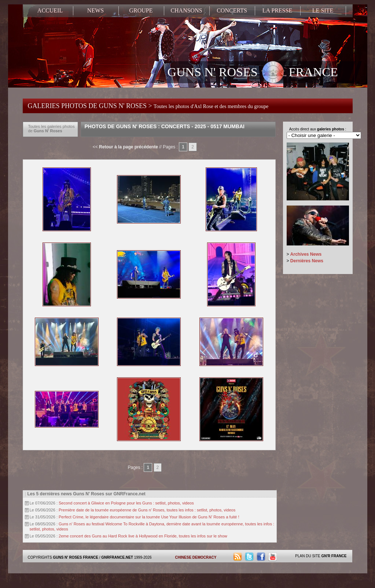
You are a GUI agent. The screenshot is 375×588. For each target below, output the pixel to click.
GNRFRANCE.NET (117, 557)
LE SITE (323, 10)
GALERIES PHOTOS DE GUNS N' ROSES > (148, 106)
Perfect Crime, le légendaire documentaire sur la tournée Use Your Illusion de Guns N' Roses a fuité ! (149, 517)
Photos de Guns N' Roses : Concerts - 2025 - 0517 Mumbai (165, 126)
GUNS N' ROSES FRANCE (253, 73)
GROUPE (141, 10)
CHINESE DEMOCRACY (196, 557)
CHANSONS (186, 10)
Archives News (306, 254)
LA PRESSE (277, 10)
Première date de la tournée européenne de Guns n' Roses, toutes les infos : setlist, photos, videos (147, 510)
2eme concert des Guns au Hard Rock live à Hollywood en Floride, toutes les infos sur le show (143, 536)
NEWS (95, 10)
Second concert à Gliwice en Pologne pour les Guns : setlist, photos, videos (126, 503)
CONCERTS (232, 10)
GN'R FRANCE (334, 556)
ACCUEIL (50, 10)
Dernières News (307, 261)
